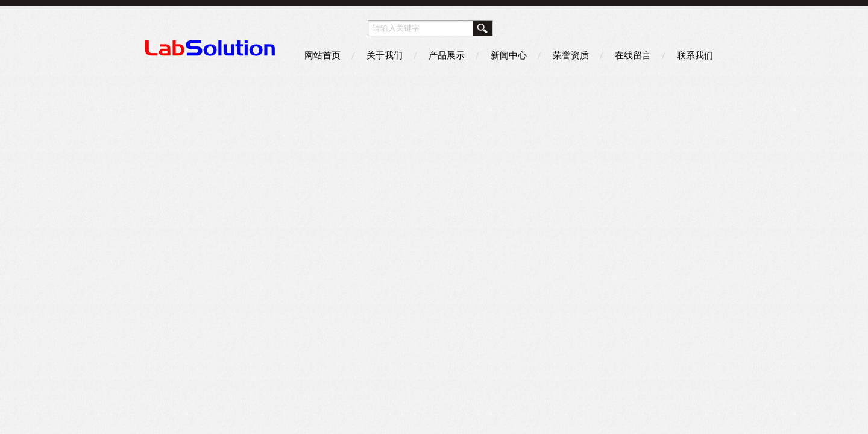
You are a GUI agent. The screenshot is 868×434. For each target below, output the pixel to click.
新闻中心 (509, 55)
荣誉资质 (571, 55)
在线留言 (633, 55)
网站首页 (322, 55)
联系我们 (695, 55)
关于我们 (385, 55)
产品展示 (447, 55)
